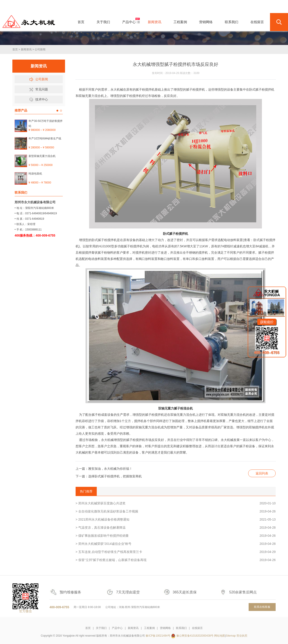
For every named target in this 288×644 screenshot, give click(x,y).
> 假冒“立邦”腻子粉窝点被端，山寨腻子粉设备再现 (176, 560)
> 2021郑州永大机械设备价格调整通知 (176, 519)
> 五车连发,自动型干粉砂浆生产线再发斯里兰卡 (176, 552)
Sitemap (231, 636)
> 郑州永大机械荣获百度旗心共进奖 (176, 503)
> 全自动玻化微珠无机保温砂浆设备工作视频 (176, 511)
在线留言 (197, 628)
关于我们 (101, 628)
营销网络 (165, 628)
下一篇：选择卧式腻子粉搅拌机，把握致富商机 (109, 476)
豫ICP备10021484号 (158, 636)
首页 (15, 49)
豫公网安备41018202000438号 (195, 636)
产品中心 (117, 628)
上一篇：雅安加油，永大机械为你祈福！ (104, 469)
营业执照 (242, 636)
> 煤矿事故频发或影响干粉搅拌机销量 (176, 536)
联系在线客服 (262, 607)
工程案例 (149, 628)
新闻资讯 (26, 49)
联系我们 (181, 628)
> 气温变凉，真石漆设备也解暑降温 (176, 528)
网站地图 (220, 636)
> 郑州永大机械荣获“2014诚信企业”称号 (176, 544)
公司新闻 (40, 49)
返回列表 (262, 473)
